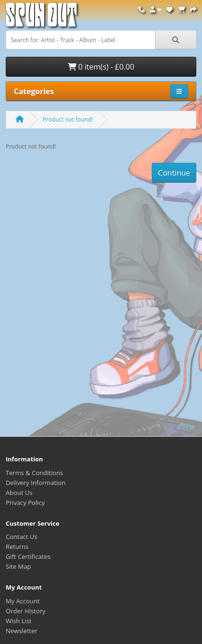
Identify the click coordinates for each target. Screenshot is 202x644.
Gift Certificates (28, 556)
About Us (19, 493)
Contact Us (22, 537)
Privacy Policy (25, 503)
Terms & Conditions (34, 473)
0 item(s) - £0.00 (101, 67)
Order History (26, 611)
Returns (17, 547)
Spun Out (41, 19)
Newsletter (22, 631)
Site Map (18, 566)
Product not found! (68, 119)
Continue (174, 173)
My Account (23, 601)
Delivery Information (36, 483)
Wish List (19, 621)
